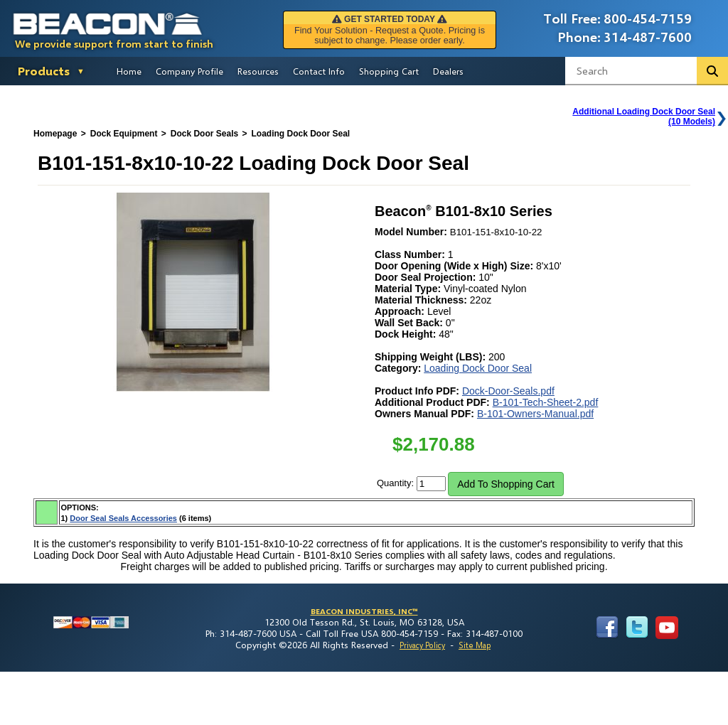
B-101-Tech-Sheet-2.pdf (546, 402)
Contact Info (319, 71)
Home (129, 71)
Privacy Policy (422, 645)
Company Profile (189, 71)
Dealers (448, 71)
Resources (258, 71)
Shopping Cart (389, 71)
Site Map (475, 645)
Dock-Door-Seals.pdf (508, 391)
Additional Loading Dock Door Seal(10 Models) (644, 117)
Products (44, 71)
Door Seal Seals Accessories (123, 518)
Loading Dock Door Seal (478, 368)
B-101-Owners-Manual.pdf (535, 414)
